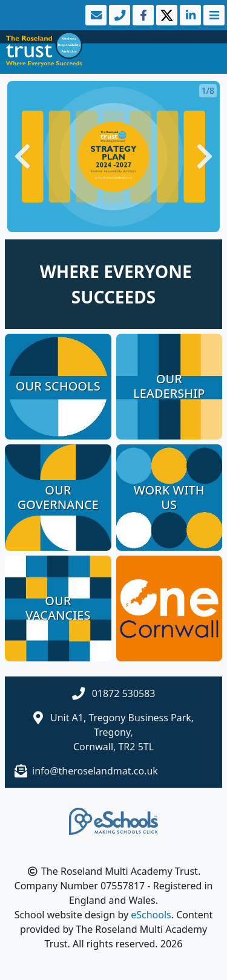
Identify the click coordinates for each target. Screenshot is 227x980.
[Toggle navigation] (213, 15)
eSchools (151, 915)
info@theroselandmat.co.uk (95, 771)
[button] (22, 157)
